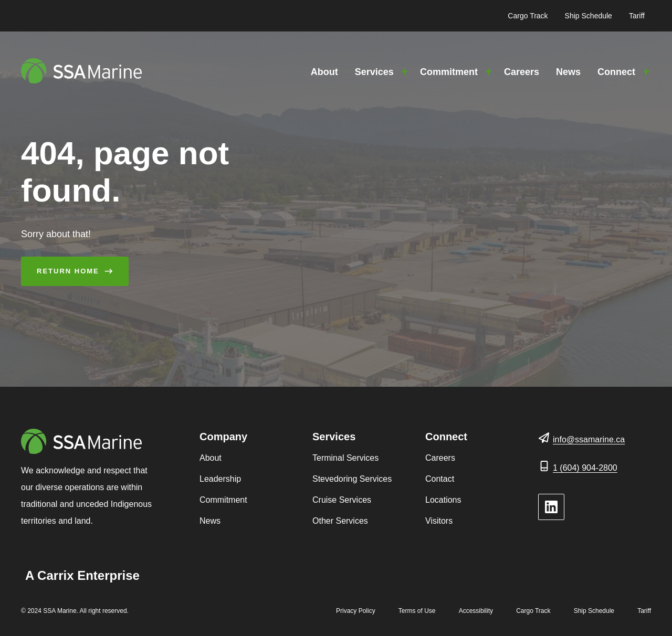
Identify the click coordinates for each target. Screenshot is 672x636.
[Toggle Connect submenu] (646, 72)
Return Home (68, 271)
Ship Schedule (589, 16)
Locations (443, 500)
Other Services (340, 521)
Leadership (220, 479)
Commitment (449, 72)
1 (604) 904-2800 (585, 468)
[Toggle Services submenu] (405, 72)
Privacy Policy (356, 611)
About (324, 72)
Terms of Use (417, 611)
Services (374, 72)
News (568, 72)
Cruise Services (342, 500)
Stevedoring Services (352, 479)
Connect (616, 72)
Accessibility (476, 611)
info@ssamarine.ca (589, 439)
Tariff (637, 16)
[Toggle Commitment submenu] (489, 72)
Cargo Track (528, 16)
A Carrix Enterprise (82, 575)
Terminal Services (345, 458)
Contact (440, 479)
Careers (522, 72)
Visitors (439, 521)
